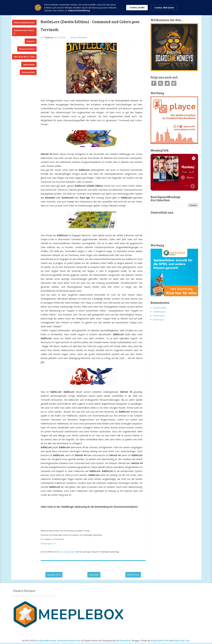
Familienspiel (159, 312)
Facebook (154, 83)
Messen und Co (27, 49)
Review (74, 37)
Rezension (83, 37)
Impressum (29, 64)
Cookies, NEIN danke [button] (164, 8)
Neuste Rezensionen (24, 22)
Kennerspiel (159, 316)
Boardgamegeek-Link (48, 544)
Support (31, 41)
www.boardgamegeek (67, 552)
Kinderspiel (158, 320)
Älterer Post (133, 575)
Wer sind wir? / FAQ (24, 57)
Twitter (167, 83)
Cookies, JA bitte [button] (137, 7)
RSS (161, 83)
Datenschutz (28, 72)
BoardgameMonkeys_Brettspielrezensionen (57, 641)
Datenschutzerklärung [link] (79, 10)
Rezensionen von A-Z (24, 32)
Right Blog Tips (181, 641)
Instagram (174, 83)
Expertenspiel (160, 308)
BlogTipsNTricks (160, 641)
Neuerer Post (54, 575)
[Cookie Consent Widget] (106, 8)
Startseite (94, 575)
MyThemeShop (123, 641)
